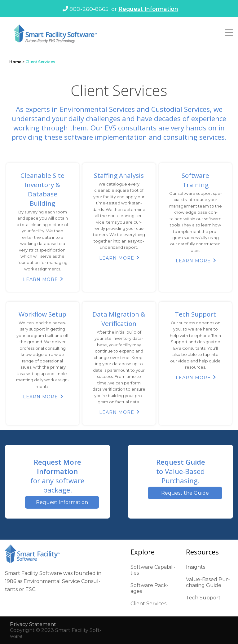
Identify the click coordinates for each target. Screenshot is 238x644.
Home (15, 62)
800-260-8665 (86, 9)
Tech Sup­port (203, 598)
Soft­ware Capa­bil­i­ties (153, 570)
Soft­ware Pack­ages (150, 588)
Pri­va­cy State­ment (33, 624)
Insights (196, 567)
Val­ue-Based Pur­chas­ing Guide (208, 582)
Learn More (40, 279)
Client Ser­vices (148, 604)
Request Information (148, 9)
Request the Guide (185, 493)
